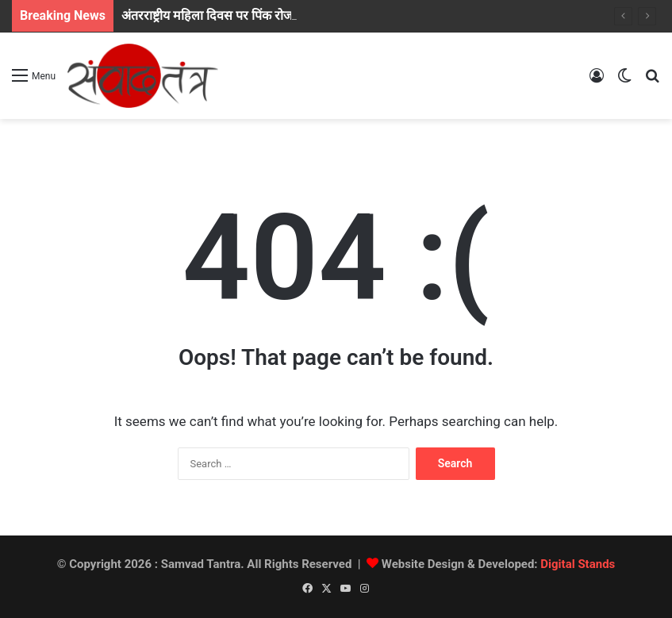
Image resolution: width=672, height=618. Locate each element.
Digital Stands (578, 564)
